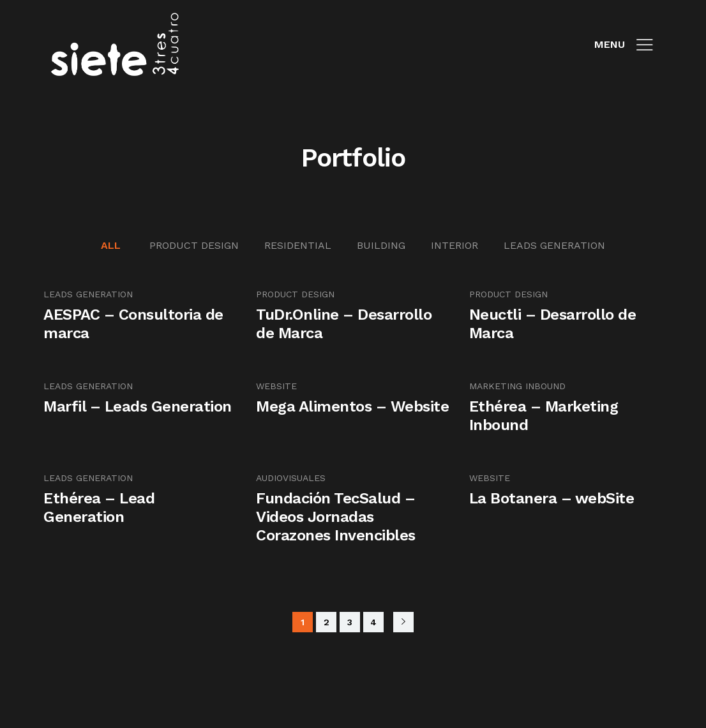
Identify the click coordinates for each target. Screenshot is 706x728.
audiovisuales (291, 478)
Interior (454, 245)
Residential (298, 245)
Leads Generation (554, 245)
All (111, 245)
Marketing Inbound (517, 386)
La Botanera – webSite (552, 498)
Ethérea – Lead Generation (99, 508)
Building (381, 245)
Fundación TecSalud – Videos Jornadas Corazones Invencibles (336, 517)
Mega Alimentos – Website (352, 406)
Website (276, 386)
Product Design (194, 245)
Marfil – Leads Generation (138, 406)
